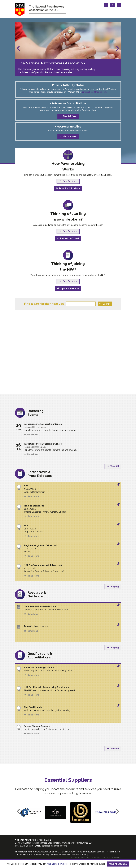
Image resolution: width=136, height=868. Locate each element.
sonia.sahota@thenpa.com (94, 92)
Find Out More (68, 116)
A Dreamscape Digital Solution (86, 858)
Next (118, 48)
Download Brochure (68, 188)
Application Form (68, 288)
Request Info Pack (68, 238)
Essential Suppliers (68, 780)
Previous (18, 48)
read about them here (57, 864)
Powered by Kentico (111, 858)
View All (113, 466)
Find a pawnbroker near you (44, 304)
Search (105, 304)
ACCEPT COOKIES (118, 864)
